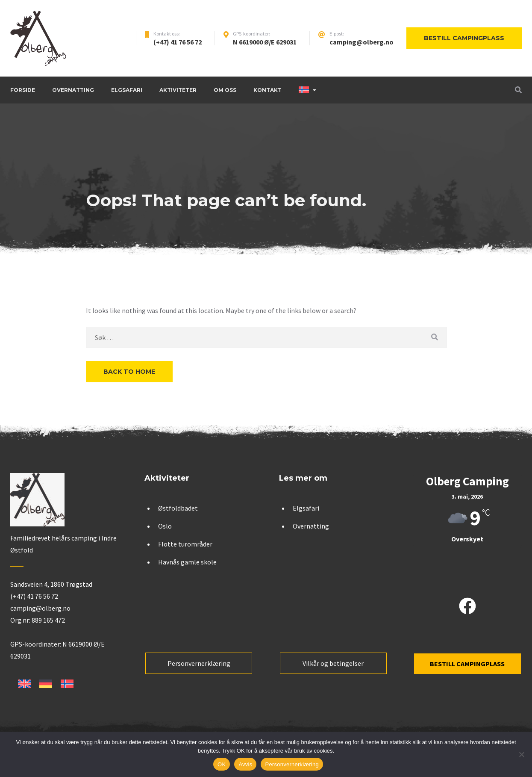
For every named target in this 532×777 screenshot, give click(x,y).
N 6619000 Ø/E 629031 (265, 42)
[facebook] (467, 607)
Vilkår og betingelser (333, 663)
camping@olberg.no (362, 42)
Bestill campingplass (464, 38)
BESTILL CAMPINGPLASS (467, 664)
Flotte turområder (185, 544)
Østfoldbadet (178, 508)
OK (222, 764)
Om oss (225, 90)
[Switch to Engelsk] (24, 684)
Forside (23, 90)
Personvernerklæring (199, 663)
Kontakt (267, 90)
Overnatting (73, 90)
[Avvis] (521, 754)
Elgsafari (127, 90)
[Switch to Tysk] (46, 684)
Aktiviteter (178, 90)
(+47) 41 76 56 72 (178, 42)
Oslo (165, 526)
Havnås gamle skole (187, 562)
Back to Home (129, 372)
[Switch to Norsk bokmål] (67, 684)
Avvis (245, 764)
